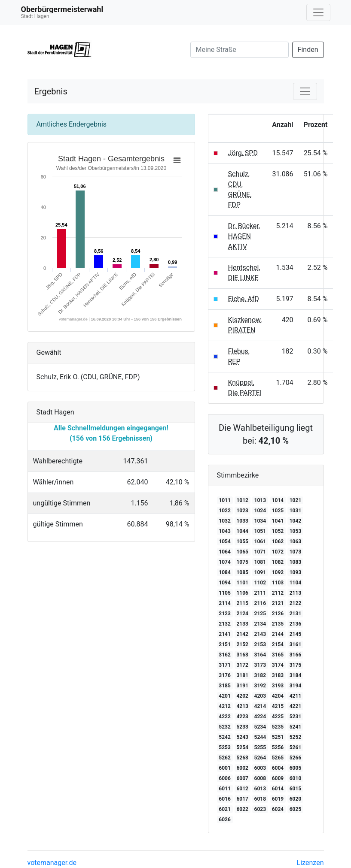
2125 (260, 614)
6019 (278, 799)
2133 (242, 624)
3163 (242, 655)
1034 (260, 521)
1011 (225, 500)
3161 (296, 644)
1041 (278, 521)
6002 (242, 768)
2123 (225, 614)
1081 (260, 562)
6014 (278, 789)
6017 (242, 799)
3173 (260, 665)
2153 (260, 644)
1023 (242, 511)
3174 (278, 665)
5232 (225, 727)
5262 (225, 758)
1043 (225, 531)
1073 (296, 552)
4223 (242, 717)
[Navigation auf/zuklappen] (318, 12)
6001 (225, 768)
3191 (242, 686)
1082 (278, 562)
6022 (242, 809)
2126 (278, 614)
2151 (225, 644)
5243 (242, 737)
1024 (260, 511)
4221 (296, 706)
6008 (260, 778)
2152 (242, 644)
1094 (225, 583)
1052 (278, 531)
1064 (225, 552)
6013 (260, 789)
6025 (296, 809)
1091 (260, 572)
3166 (296, 655)
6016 (225, 799)
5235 (278, 727)
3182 (260, 675)
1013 (260, 500)
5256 (278, 747)
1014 (278, 500)
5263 (242, 758)
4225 (278, 717)
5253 (225, 747)
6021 (225, 809)
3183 (278, 675)
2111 (260, 593)
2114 (225, 603)
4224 (260, 717)
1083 (296, 562)
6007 (242, 778)
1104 (296, 583)
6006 (225, 778)
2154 (278, 644)
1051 (260, 531)
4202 (242, 696)
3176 (225, 675)
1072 (278, 552)
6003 (260, 768)
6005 (296, 768)
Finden (308, 50)
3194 (296, 686)
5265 (278, 758)
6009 (278, 778)
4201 (225, 696)
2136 (296, 624)
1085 (242, 572)
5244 (260, 737)
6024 (278, 809)
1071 (260, 552)
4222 (225, 717)
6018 (260, 799)
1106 (242, 593)
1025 (278, 511)
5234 (260, 727)
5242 (225, 737)
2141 (225, 634)
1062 (278, 541)
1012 (242, 500)
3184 (296, 675)
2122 (296, 603)
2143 (260, 634)
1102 (260, 583)
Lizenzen (310, 863)
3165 (278, 655)
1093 (296, 572)
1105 (225, 593)
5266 (296, 758)
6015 (296, 789)
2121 (278, 603)
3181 (242, 675)
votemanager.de (52, 863)
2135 (278, 624)
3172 (242, 665)
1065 (242, 552)
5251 (278, 737)
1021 (296, 500)
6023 (260, 809)
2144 (278, 634)
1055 (242, 541)
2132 (225, 624)
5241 (296, 727)
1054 (225, 541)
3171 (225, 665)
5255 (260, 747)
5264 (260, 758)
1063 (296, 541)
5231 (296, 717)
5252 (296, 737)
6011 (225, 789)
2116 (260, 603)
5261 (296, 747)
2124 (242, 614)
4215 (278, 706)
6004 (278, 768)
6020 (296, 799)
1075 (242, 562)
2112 (278, 593)
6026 (225, 820)
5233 (242, 727)
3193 (278, 686)
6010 (296, 778)
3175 (296, 665)
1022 (225, 511)
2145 (296, 634)
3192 (260, 686)
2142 (242, 634)
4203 (260, 696)
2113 (296, 593)
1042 (296, 521)
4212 (225, 706)
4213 (242, 706)
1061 (260, 541)
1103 (278, 583)
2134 (260, 624)
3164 (260, 655)
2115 (242, 603)
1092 (278, 572)
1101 (242, 583)
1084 (225, 572)
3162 (225, 655)
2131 (296, 614)
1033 (242, 521)
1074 (225, 562)
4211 (296, 696)
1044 (242, 531)
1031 (296, 511)
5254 (242, 747)
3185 (225, 686)
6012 (242, 789)
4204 (278, 696)
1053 (296, 531)
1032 (225, 521)
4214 (260, 706)
